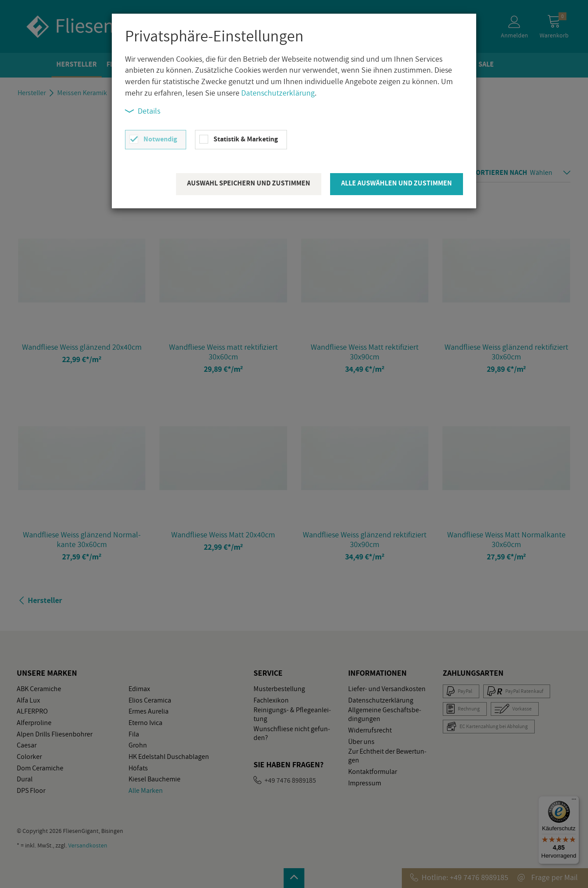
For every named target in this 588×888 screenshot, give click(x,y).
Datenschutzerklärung (278, 93)
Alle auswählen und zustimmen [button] (397, 183)
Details (143, 111)
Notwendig (160, 139)
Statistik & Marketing (246, 139)
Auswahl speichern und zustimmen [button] (249, 183)
